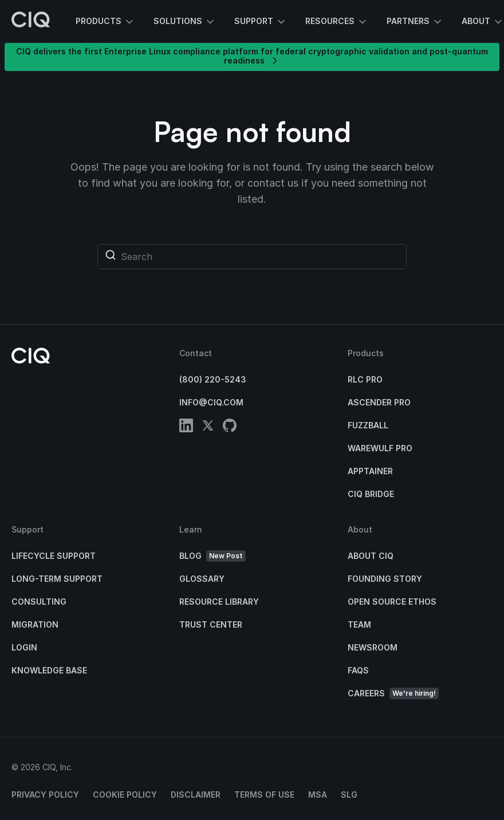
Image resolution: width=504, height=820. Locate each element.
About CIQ (371, 556)
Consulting (39, 602)
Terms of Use (264, 795)
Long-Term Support (57, 579)
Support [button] (261, 22)
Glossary (202, 579)
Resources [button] (337, 22)
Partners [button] (415, 22)
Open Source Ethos (392, 602)
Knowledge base (49, 670)
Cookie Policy (125, 795)
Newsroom (373, 647)
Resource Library (219, 602)
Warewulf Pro (380, 448)
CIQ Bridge (371, 494)
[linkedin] (186, 427)
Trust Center (211, 624)
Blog (212, 556)
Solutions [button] (185, 22)
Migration (35, 624)
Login (24, 647)
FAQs (358, 670)
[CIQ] (31, 21)
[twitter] (208, 427)
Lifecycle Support (54, 556)
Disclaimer (196, 795)
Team (359, 624)
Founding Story (385, 579)
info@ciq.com (211, 402)
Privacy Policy (45, 795)
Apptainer (370, 471)
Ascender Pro (379, 402)
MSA (318, 795)
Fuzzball (368, 425)
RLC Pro (365, 379)
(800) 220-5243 (213, 379)
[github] (230, 427)
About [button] (483, 22)
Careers (393, 694)
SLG (349, 795)
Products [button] (105, 22)
